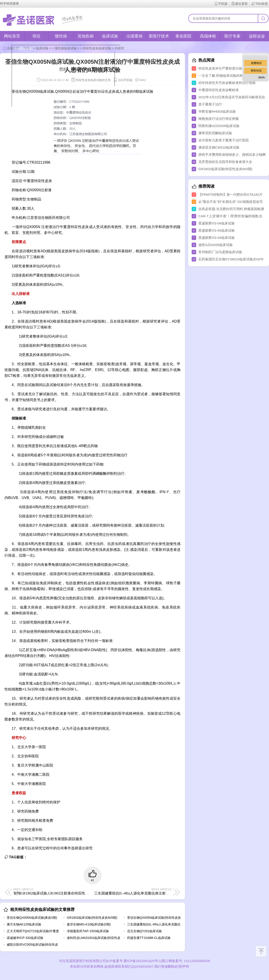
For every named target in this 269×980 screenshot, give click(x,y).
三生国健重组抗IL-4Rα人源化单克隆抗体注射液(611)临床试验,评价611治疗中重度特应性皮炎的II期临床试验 (179, 891)
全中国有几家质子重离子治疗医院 (224, 140)
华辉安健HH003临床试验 (217, 111)
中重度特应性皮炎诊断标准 (219, 90)
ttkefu (262, 77)
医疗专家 (232, 36)
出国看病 (134, 36)
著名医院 (183, 36)
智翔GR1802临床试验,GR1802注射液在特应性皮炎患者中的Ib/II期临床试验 (72, 891)
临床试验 (110, 36)
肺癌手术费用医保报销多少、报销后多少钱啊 (232, 155)
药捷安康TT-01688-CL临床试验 (149, 938)
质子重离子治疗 (210, 104)
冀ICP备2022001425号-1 (142, 961)
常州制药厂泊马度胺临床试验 (220, 252)
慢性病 (61, 36)
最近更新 (240, 4)
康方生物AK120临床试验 (24, 924)
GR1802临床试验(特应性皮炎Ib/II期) (92, 918)
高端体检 (208, 36)
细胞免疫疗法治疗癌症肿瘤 (219, 119)
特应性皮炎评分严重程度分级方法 (224, 68)
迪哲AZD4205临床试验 (216, 245)
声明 (186, 966)
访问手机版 (123, 80)
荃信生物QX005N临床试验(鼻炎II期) (32, 918)
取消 (76, 90)
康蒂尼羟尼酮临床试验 (215, 133)
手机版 (221, 4)
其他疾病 (86, 36)
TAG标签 (260, 4)
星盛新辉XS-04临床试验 (217, 223)
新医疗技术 (159, 36)
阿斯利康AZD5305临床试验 (219, 126)
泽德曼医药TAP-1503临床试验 (88, 931)
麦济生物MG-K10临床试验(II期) (89, 924)
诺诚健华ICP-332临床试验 (25, 938)
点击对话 (103, 90)
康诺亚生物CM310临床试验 (219, 147)
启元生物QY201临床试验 (145, 931)
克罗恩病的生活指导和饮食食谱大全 (225, 162)
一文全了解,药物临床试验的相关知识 (226, 76)
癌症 (37, 36)
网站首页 (12, 36)
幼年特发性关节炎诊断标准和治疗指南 (227, 83)
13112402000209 (196, 961)
